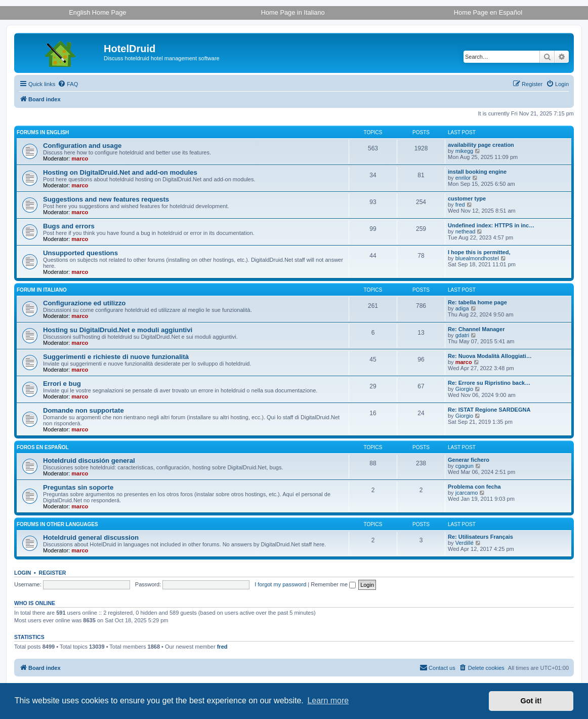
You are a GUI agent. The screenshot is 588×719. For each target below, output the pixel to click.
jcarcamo (467, 493)
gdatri (463, 335)
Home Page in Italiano (293, 12)
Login (23, 573)
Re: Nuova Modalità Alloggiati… (490, 356)
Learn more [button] (328, 701)
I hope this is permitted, (479, 252)
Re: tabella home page (477, 302)
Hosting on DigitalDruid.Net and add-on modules (120, 172)
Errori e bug (62, 384)
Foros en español (43, 447)
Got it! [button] (531, 701)
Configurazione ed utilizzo (84, 303)
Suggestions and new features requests (106, 199)
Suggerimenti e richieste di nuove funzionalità (116, 357)
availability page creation (481, 145)
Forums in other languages (57, 524)
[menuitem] (68, 84)
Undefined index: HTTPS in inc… (491, 225)
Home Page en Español (488, 12)
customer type (467, 198)
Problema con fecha (474, 487)
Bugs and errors (69, 226)
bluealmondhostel (477, 258)
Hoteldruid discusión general (89, 461)
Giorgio (464, 389)
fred (460, 205)
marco (80, 158)
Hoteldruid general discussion (91, 537)
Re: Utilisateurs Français (480, 537)
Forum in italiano (42, 290)
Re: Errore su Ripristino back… (489, 383)
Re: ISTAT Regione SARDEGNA (489, 410)
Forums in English (43, 132)
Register (53, 573)
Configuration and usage (82, 146)
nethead (466, 231)
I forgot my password (280, 584)
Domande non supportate (83, 410)
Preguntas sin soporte (78, 487)
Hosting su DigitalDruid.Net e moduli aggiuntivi (118, 330)
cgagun (465, 466)
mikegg (464, 151)
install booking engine (477, 172)
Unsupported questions (80, 253)
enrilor (463, 178)
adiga (462, 308)
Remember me (333, 584)
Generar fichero (469, 460)
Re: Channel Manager (476, 329)
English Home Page (97, 12)
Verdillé (465, 543)
